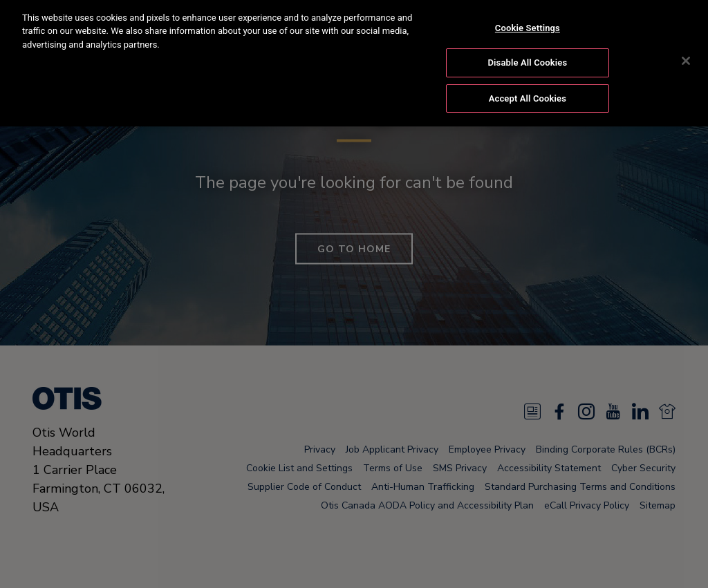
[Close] (686, 49)
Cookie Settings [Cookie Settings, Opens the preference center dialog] (528, 16)
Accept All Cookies (528, 87)
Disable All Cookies (528, 51)
